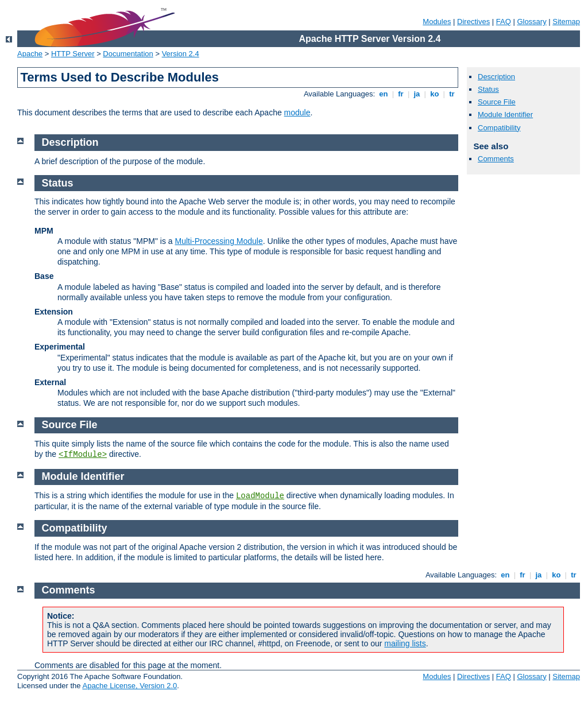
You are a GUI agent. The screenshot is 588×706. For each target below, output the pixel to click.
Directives (473, 22)
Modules (437, 22)
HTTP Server (73, 54)
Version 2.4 (181, 54)
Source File (497, 102)
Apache (30, 54)
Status (488, 89)
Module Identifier (505, 115)
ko (435, 94)
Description (496, 77)
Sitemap (566, 22)
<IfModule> (83, 455)
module (297, 113)
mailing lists (405, 643)
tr (452, 94)
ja (417, 94)
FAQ (504, 22)
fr (401, 94)
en (384, 94)
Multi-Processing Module (218, 241)
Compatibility (499, 128)
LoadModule (260, 496)
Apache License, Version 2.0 (129, 686)
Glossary (531, 22)
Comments (496, 159)
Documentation (128, 54)
